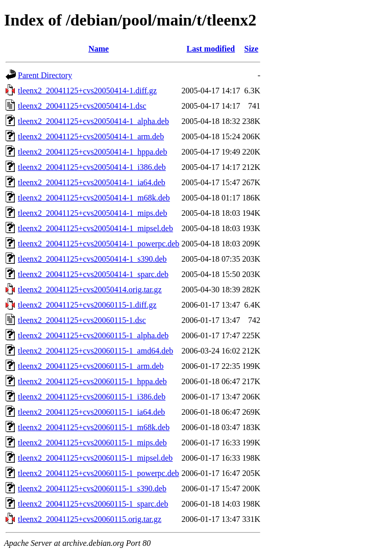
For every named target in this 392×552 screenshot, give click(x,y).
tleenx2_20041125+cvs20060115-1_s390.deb (92, 488)
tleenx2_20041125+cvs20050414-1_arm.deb (91, 136)
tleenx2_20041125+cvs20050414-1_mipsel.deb (95, 228)
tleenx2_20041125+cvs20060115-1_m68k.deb (94, 427)
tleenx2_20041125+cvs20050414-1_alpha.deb (93, 121)
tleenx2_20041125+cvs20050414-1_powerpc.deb (99, 244)
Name (99, 49)
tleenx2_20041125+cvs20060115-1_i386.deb (92, 397)
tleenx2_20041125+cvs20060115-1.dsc (82, 320)
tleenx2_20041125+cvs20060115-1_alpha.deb (93, 335)
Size (251, 49)
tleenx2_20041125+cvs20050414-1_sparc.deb (93, 274)
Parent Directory (45, 75)
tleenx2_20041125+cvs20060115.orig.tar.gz (90, 519)
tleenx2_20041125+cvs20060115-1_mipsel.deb (95, 458)
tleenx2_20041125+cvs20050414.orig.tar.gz (90, 290)
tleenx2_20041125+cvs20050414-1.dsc (82, 106)
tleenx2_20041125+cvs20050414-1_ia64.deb (92, 182)
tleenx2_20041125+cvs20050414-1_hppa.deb (92, 152)
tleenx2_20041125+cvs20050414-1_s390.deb (92, 259)
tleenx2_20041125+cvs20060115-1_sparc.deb (93, 504)
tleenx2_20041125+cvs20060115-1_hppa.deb (92, 381)
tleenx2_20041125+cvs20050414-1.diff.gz (87, 91)
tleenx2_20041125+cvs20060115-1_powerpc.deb (99, 473)
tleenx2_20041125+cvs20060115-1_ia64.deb (91, 412)
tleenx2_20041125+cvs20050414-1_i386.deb (92, 167)
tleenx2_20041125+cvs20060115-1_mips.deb (92, 443)
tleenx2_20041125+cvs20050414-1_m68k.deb (94, 198)
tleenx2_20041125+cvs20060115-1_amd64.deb (95, 351)
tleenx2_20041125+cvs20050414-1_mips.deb (92, 213)
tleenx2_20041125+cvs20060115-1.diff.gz (87, 305)
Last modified (211, 49)
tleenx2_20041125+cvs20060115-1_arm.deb (91, 366)
